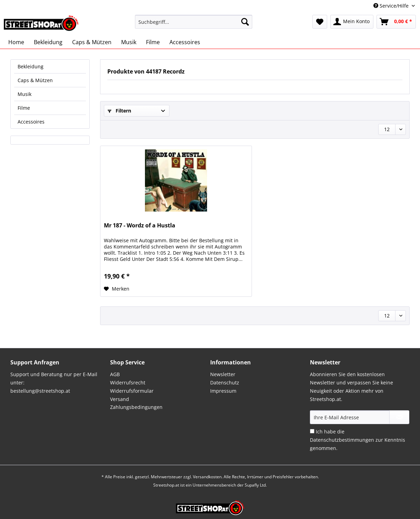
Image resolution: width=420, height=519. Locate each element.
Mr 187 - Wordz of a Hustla (140, 226)
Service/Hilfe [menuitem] (392, 6)
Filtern (119, 111)
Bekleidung (31, 66)
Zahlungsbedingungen (136, 407)
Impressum (223, 391)
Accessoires (31, 122)
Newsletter (223, 374)
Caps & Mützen (35, 80)
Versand (120, 399)
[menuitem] (194, 25)
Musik (25, 94)
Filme (24, 108)
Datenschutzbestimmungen (342, 440)
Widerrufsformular (132, 391)
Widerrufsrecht (128, 383)
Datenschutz (225, 383)
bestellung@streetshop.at (40, 391)
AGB (115, 374)
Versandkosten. (208, 477)
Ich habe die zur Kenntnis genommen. (358, 440)
